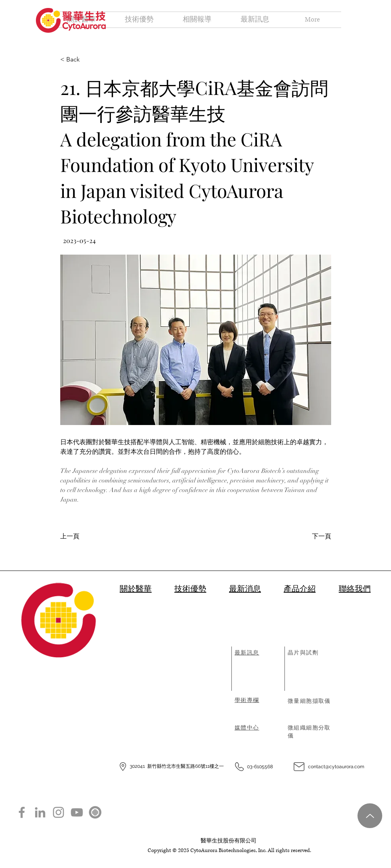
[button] (196, 340)
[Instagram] (58, 812)
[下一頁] (311, 537)
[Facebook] (22, 812)
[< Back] (86, 60)
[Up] (370, 816)
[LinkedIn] (40, 812)
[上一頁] (86, 537)
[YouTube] (77, 812)
